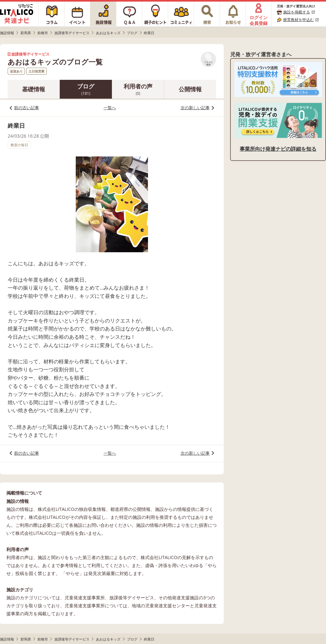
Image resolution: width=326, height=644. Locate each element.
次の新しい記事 (195, 108)
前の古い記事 (27, 108)
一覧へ (110, 108)
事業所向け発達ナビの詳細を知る (278, 149)
